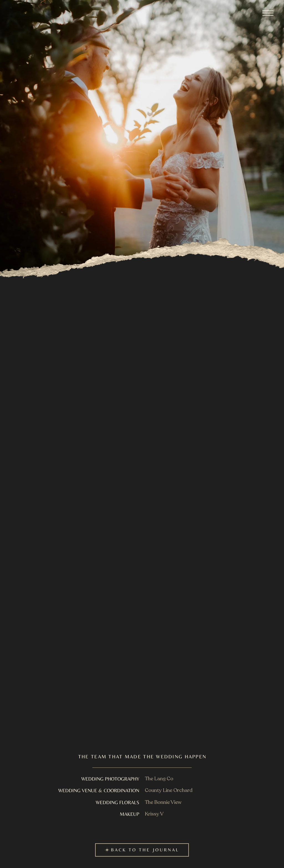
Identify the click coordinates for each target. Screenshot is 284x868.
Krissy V (154, 814)
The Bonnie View (163, 802)
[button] (268, 13)
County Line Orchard (169, 790)
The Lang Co (159, 779)
